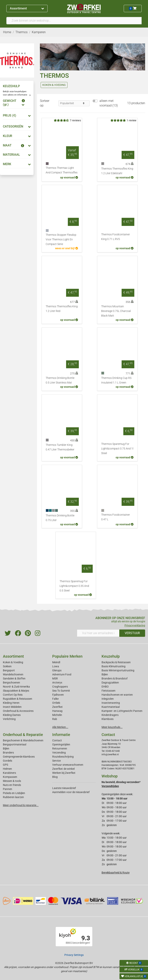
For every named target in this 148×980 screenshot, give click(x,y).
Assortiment (27, 8)
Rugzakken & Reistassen (18, 699)
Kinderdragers (110, 715)
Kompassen (10, 777)
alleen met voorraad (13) (109, 103)
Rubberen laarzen (13, 797)
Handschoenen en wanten (117, 695)
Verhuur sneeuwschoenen (68, 765)
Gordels (8, 761)
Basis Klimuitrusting (114, 666)
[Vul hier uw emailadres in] (98, 633)
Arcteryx (57, 683)
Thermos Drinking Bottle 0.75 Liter (60, 518)
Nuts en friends (12, 785)
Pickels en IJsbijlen (14, 793)
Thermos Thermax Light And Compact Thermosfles (62, 170)
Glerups (57, 670)
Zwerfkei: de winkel (63, 769)
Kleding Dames (12, 715)
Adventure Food (62, 674)
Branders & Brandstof (115, 678)
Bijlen (105, 674)
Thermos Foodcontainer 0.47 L (116, 517)
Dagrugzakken (110, 683)
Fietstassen (108, 691)
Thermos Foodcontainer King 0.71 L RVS (116, 237)
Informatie (61, 735)
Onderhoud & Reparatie (23, 735)
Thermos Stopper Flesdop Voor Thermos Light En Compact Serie (61, 240)
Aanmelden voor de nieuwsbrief (71, 792)
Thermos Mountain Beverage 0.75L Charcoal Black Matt (116, 311)
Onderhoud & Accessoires (18, 711)
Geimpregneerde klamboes (19, 757)
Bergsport (9, 670)
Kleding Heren (11, 703)
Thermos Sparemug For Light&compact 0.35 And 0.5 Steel (74, 586)
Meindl (56, 662)
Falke (55, 699)
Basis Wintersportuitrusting (118, 670)
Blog (55, 777)
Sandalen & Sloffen (14, 678)
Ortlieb (56, 703)
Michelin (57, 715)
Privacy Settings (74, 955)
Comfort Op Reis (13, 695)
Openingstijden (61, 744)
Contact (57, 740)
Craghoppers (60, 687)
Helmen (7, 769)
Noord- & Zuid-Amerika (16, 687)
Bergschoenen (11, 683)
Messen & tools (12, 781)
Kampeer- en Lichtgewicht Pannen (122, 711)
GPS (5, 765)
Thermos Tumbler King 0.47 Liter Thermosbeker (60, 447)
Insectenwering (111, 703)
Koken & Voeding (13, 662)
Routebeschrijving (63, 757)
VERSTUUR (132, 633)
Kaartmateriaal (111, 707)
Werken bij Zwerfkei (64, 773)
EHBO (105, 687)
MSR (55, 678)
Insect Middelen (12, 707)
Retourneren (60, 749)
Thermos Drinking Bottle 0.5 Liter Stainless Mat (60, 380)
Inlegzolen (108, 699)
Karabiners (9, 773)
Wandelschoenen (13, 674)
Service (56, 761)
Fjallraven (58, 695)
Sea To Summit (61, 691)
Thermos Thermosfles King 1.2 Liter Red (62, 309)
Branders (8, 753)
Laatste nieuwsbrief (64, 788)
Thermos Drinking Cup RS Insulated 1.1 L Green (116, 380)
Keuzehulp (111, 656)
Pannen (8, 789)
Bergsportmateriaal (15, 744)
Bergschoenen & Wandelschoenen (23, 740)
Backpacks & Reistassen (116, 662)
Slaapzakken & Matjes (16, 691)
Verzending (59, 753)
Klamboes (108, 719)
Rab (55, 719)
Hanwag (57, 711)
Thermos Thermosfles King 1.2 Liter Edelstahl (117, 171)
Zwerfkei (57, 707)
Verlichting (9, 719)
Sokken (7, 666)
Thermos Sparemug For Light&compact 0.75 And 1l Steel (117, 449)
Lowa (56, 666)
